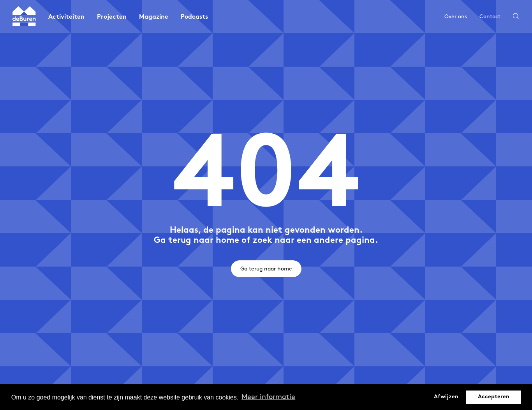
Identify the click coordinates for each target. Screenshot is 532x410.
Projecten (112, 17)
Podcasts (194, 17)
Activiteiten (66, 17)
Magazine (154, 17)
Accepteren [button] (494, 397)
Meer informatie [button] (268, 397)
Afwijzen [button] (446, 397)
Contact (490, 17)
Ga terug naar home (266, 269)
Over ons (456, 17)
